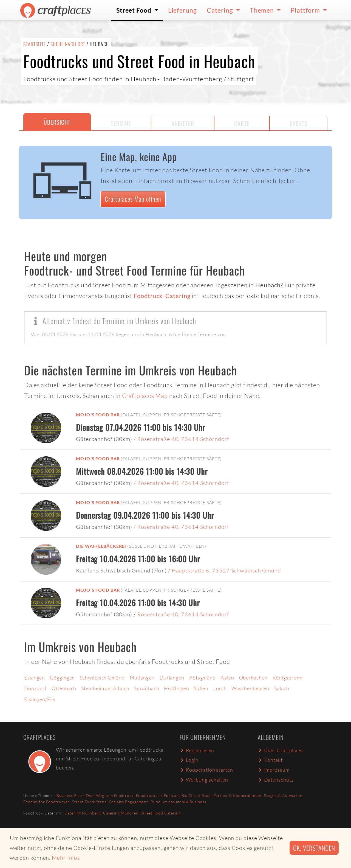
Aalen (227, 678)
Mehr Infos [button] (66, 858)
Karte (242, 123)
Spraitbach (147, 688)
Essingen (35, 678)
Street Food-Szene (89, 802)
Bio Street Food (196, 795)
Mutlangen (142, 678)
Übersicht (57, 122)
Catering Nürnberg (83, 813)
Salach (282, 688)
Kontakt (270, 760)
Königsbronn (288, 678)
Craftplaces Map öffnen (133, 199)
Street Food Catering (161, 813)
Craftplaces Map (145, 396)
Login (189, 760)
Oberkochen (253, 678)
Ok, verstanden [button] (314, 848)
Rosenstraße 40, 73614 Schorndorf (183, 439)
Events (298, 123)
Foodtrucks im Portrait (158, 795)
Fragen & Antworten (283, 795)
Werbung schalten (204, 780)
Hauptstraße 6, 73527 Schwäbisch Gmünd (226, 570)
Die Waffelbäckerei (101, 546)
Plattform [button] (306, 10)
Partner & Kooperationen (237, 795)
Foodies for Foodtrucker (46, 802)
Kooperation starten (206, 770)
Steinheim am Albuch (105, 688)
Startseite (35, 44)
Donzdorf (35, 688)
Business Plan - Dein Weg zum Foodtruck (95, 795)
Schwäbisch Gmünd (102, 678)
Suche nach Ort (68, 44)
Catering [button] (221, 10)
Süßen (201, 688)
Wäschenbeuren (250, 688)
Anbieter (183, 123)
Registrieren (197, 750)
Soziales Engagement (129, 802)
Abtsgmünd (203, 678)
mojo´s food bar (98, 415)
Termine (121, 123)
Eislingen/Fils (40, 699)
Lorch (220, 688)
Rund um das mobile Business (178, 802)
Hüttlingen (176, 688)
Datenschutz (276, 780)
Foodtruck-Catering (162, 296)
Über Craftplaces (281, 750)
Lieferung (182, 10)
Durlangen (172, 678)
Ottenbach (64, 688)
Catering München (121, 813)
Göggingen (62, 678)
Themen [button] (263, 10)
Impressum (274, 770)
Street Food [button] (135, 10)
